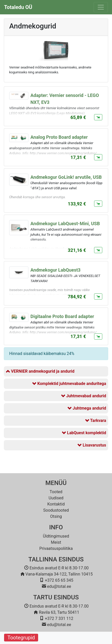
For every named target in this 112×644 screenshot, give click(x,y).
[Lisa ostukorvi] (98, 117)
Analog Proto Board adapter (59, 137)
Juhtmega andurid (87, 408)
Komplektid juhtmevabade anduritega (69, 384)
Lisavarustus (92, 445)
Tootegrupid (21, 638)
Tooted (56, 492)
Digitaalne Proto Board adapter (62, 316)
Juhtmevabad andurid (84, 396)
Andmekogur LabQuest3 (55, 270)
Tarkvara (96, 420)
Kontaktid (56, 504)
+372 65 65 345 (59, 580)
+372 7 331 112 (59, 618)
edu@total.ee (59, 586)
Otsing (56, 516)
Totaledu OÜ (18, 7)
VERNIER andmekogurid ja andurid (40, 371)
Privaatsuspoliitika (56, 548)
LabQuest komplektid (84, 433)
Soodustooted (56, 510)
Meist (56, 542)
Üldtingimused (56, 536)
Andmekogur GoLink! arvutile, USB (66, 177)
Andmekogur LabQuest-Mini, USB (65, 224)
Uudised (56, 498)
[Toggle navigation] (101, 7)
